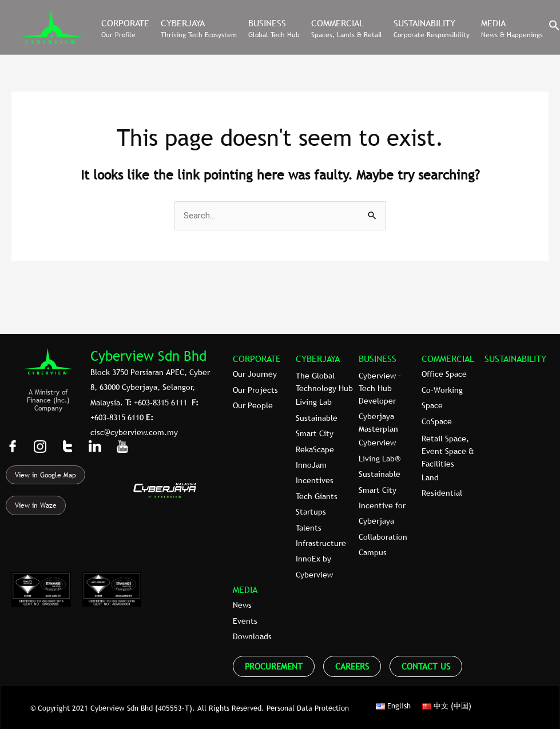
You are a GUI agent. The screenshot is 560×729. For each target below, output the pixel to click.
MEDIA (245, 589)
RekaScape (315, 449)
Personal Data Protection (308, 708)
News (242, 605)
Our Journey (255, 374)
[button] (554, 28)
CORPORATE (257, 358)
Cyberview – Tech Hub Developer (380, 388)
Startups (311, 512)
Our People (253, 405)
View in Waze (36, 505)
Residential (442, 493)
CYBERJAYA (318, 358)
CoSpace (437, 421)
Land (430, 477)
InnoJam (311, 465)
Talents (309, 528)
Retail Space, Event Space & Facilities (448, 451)
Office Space (444, 374)
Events (245, 621)
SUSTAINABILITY (515, 358)
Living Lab (314, 402)
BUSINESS (378, 358)
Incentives (315, 480)
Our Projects (255, 390)
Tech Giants (317, 496)
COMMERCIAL (448, 358)
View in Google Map (45, 475)
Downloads (252, 636)
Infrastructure (321, 543)
